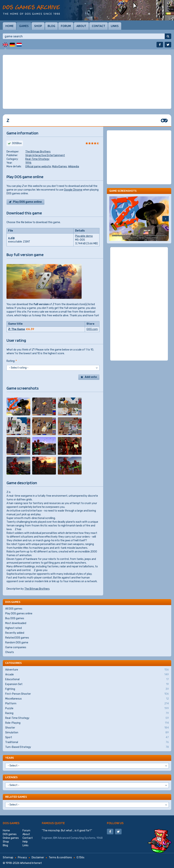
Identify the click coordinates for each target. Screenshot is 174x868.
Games (24, 26)
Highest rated (13, 628)
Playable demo (84, 236)
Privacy (22, 857)
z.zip (11, 238)
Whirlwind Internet (31, 863)
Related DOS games (17, 638)
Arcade (87, 675)
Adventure (87, 670)
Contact (99, 26)
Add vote (91, 377)
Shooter (87, 728)
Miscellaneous (87, 699)
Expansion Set (87, 684)
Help (25, 842)
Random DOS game (17, 643)
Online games (11, 838)
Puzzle (87, 708)
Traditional (87, 742)
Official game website (38, 167)
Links (115, 26)
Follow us (115, 823)
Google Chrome (73, 190)
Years (9, 758)
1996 (28, 163)
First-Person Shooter (87, 694)
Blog (51, 26)
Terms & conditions (60, 857)
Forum (66, 26)
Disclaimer (38, 857)
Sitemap (8, 857)
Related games (16, 797)
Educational (87, 679)
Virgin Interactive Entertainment (45, 155)
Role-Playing (87, 723)
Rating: (12, 361)
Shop (38, 26)
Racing (87, 713)
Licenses (11, 777)
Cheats (10, 652)
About (81, 26)
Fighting (87, 689)
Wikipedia (74, 167)
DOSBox (17, 143)
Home (9, 26)
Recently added (15, 633)
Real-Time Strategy (37, 159)
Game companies (16, 647)
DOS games (11, 823)
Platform (87, 704)
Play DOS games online (19, 614)
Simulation (87, 733)
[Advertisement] (87, 82)
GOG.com (92, 329)
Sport (87, 737)
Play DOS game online (27, 202)
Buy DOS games (15, 618)
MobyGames (59, 167)
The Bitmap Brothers (38, 152)
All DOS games (14, 609)
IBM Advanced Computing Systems (74, 838)
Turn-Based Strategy (87, 747)
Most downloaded (16, 623)
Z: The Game (17, 329)
